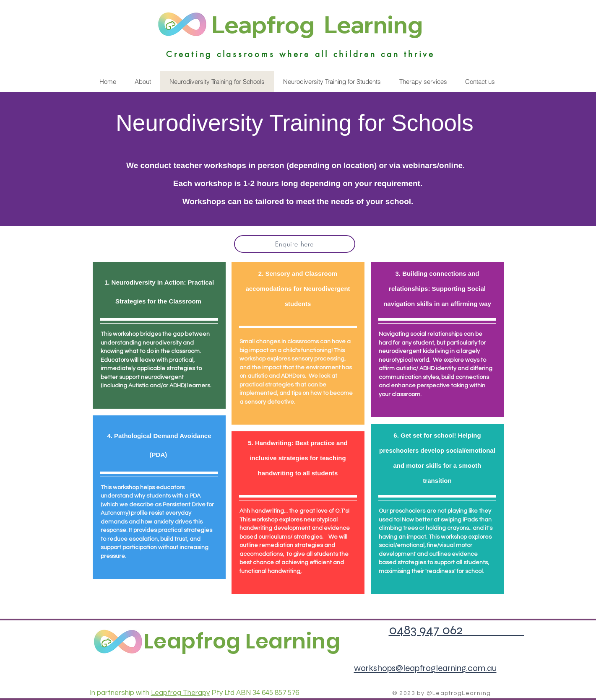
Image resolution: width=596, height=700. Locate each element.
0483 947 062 (457, 630)
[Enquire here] (295, 244)
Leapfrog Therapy (180, 693)
